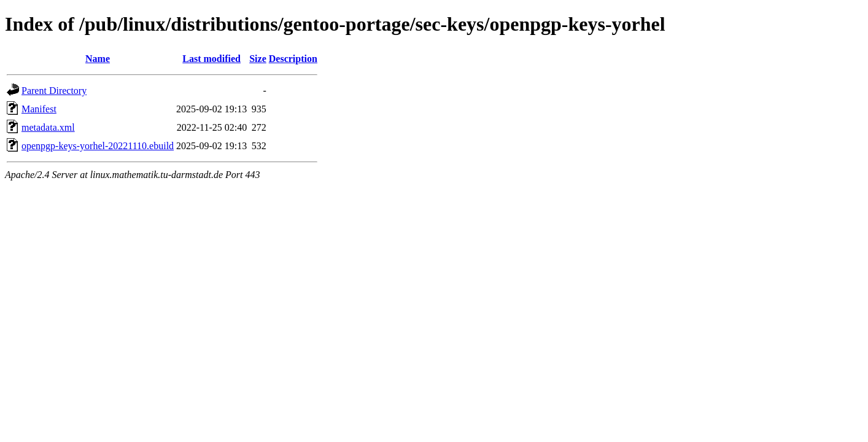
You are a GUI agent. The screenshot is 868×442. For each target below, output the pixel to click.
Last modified (211, 59)
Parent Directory (54, 91)
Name (98, 59)
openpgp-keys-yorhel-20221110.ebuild (98, 146)
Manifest (39, 109)
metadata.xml (48, 127)
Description (293, 59)
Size (258, 59)
